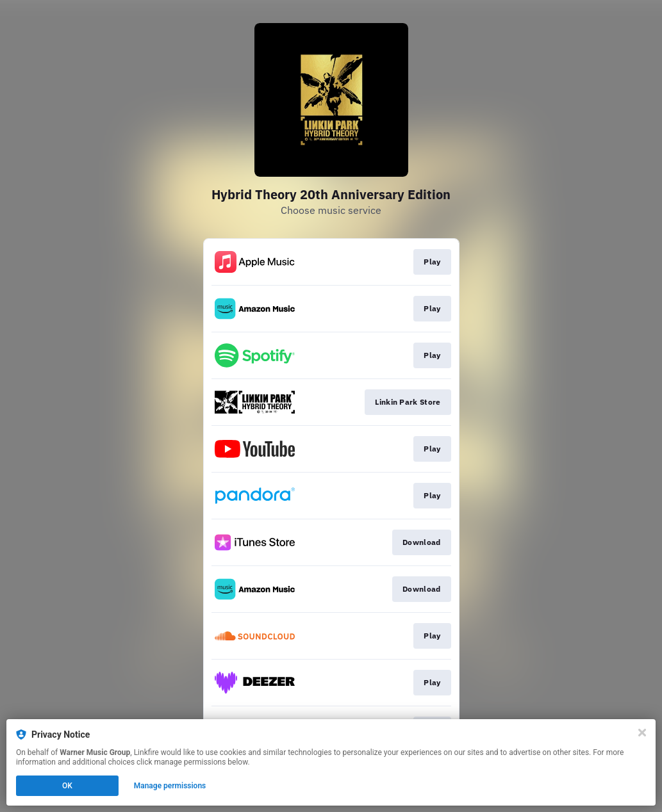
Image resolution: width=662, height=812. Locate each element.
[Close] (642, 733)
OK (67, 786)
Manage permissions (170, 786)
